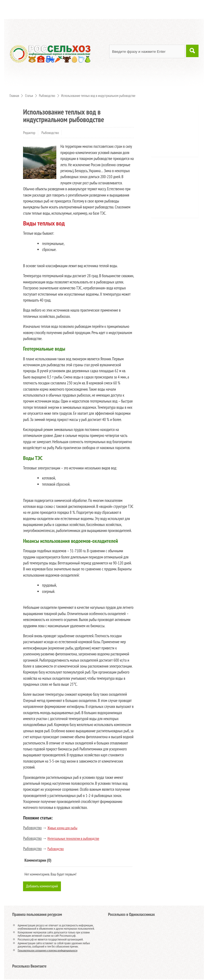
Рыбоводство (50, 133)
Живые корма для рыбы (62, 828)
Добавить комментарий (43, 886)
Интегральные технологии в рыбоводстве (73, 839)
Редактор (29, 133)
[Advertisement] (181, 132)
